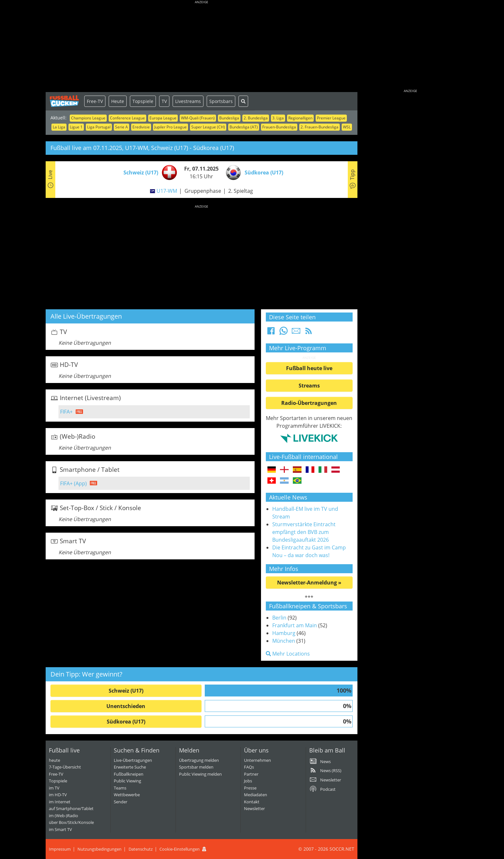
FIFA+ (66, 412)
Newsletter (254, 808)
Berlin (279, 618)
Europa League (163, 118)
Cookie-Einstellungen (180, 849)
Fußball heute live (309, 368)
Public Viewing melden (200, 774)
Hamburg (284, 633)
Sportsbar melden (196, 767)
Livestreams (188, 101)
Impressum (60, 849)
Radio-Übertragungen (309, 403)
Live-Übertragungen (133, 760)
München (284, 641)
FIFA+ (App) (73, 483)
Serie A (122, 127)
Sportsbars (221, 101)
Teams (120, 788)
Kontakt (252, 802)
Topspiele (143, 101)
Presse (250, 788)
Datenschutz (141, 849)
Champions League (88, 118)
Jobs (248, 781)
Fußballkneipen (129, 774)
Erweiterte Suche (130, 767)
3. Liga (278, 118)
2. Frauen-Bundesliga (319, 127)
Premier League (331, 118)
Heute (118, 101)
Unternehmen (257, 760)
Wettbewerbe (127, 795)
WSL (347, 127)
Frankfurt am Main (295, 625)
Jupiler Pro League (171, 127)
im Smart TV (60, 829)
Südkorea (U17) (126, 722)
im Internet (60, 802)
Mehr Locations (288, 654)
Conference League (127, 118)
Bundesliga (229, 118)
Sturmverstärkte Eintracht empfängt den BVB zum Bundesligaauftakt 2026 (304, 532)
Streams (309, 386)
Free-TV (95, 101)
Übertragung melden (199, 760)
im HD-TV (58, 795)
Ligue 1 (76, 127)
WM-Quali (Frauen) (198, 118)
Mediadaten (256, 795)
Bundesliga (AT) (244, 127)
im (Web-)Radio (63, 816)
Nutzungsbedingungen (99, 849)
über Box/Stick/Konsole (71, 822)
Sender (121, 802)
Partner (251, 774)
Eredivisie (141, 127)
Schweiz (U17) (126, 691)
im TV (54, 788)
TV (164, 101)
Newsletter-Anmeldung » (309, 583)
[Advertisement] (202, 47)
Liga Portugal (99, 127)
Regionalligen (300, 118)
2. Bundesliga (256, 118)
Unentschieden (126, 706)
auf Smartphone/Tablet (71, 808)
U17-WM (167, 191)
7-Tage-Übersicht (65, 767)
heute (54, 760)
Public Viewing (127, 781)
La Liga (59, 127)
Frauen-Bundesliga (279, 127)
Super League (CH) (208, 127)
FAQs (249, 767)
